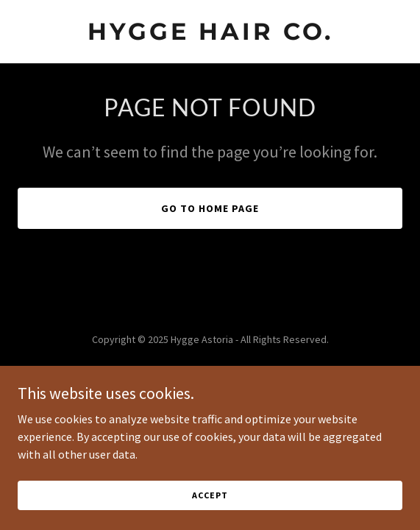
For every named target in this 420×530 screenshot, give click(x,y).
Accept (210, 495)
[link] (210, 35)
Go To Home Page (210, 208)
